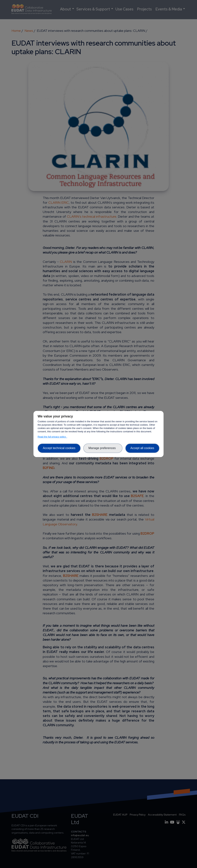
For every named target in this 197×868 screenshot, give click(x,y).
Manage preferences (103, 448)
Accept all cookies (142, 448)
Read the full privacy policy (52, 437)
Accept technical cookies (59, 448)
